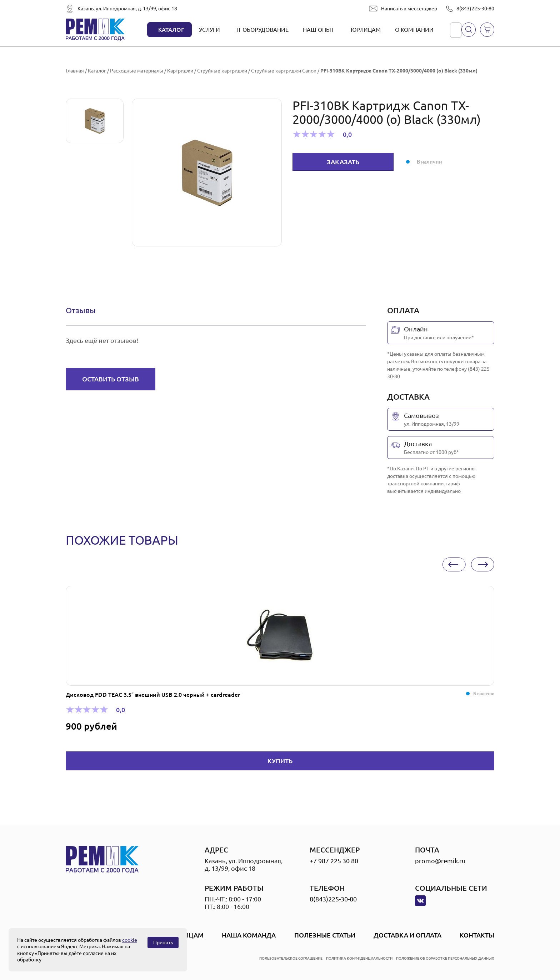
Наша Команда (249, 935)
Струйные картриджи (222, 71)
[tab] (81, 310)
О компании (414, 30)
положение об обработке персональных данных (445, 958)
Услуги (209, 30)
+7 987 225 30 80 (334, 861)
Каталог (171, 30)
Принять (163, 942)
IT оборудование (262, 30)
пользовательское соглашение (291, 958)
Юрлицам (366, 30)
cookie (130, 940)
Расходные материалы (137, 71)
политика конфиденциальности (359, 958)
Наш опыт (319, 30)
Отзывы (81, 310)
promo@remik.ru (440, 861)
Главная (75, 71)
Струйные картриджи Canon (284, 71)
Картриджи (180, 71)
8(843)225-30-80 (475, 9)
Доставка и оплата (407, 935)
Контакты (477, 935)
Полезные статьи (325, 935)
